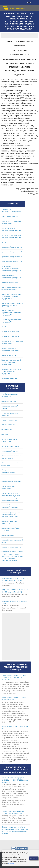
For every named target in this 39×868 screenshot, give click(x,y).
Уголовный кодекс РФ (9, 378)
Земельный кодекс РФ (10, 282)
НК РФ (4, 327)
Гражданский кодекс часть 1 (12, 247)
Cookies (11, 864)
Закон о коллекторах (9, 401)
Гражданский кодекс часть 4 (12, 261)
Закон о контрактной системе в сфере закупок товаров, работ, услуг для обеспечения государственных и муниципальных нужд (12, 556)
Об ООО (5, 434)
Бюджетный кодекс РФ (10, 216)
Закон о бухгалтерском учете (12, 547)
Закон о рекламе (8, 535)
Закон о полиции (7, 477)
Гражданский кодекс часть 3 (12, 257)
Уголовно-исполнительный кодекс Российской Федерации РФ (11, 362)
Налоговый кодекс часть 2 (11, 336)
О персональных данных (10, 446)
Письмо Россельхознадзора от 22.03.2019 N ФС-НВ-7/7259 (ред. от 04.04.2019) (15, 780)
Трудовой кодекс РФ (9, 355)
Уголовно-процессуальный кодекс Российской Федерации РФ (11, 371)
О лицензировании (8, 425)
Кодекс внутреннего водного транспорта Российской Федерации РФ (12, 296)
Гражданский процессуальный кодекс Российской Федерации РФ (11, 268)
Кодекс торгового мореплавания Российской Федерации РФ (11, 313)
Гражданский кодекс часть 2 (12, 252)
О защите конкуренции (10, 420)
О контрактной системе (10, 451)
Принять (34, 858)
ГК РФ (4, 242)
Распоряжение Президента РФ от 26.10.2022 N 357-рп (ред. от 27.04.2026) (14, 677)
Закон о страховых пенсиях (11, 482)
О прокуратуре (7, 430)
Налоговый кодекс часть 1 (11, 332)
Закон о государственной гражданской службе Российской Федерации (11, 514)
